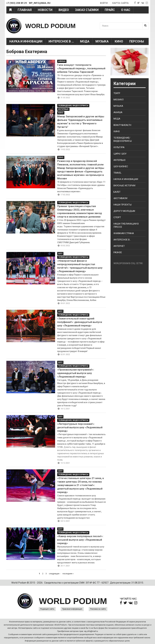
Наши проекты (123, 205)
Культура (119, 147)
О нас (126, 10)
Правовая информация (72, 609)
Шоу (60, 253)
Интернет (119, 246)
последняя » (68, 574)
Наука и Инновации (26, 41)
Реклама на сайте (98, 609)
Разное (118, 252)
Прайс (110, 10)
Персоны (137, 41)
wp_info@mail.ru (91, 631)
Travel (118, 173)
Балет (117, 192)
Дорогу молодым (124, 211)
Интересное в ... (61, 41)
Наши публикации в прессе (126, 225)
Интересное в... (122, 240)
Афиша (62, 61)
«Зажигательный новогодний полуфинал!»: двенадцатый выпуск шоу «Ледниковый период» (80, 322)
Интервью (63, 109)
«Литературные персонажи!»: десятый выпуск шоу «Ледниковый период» (80, 427)
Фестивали (120, 198)
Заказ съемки (87, 10)
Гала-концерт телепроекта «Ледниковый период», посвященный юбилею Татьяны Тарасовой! (81, 68)
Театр (117, 93)
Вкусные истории (124, 186)
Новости (45, 10)
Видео (64, 10)
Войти (104, 3)
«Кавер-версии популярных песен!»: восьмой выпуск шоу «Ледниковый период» (80, 540)
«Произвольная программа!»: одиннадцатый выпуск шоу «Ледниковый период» (76, 373)
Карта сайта (120, 3)
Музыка (102, 41)
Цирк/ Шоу (120, 154)
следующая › (55, 574)
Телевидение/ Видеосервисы (73, 106)
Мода (85, 41)
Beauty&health (122, 125)
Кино (119, 41)
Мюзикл (119, 100)
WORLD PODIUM (53, 26)
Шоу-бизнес (121, 166)
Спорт (117, 217)
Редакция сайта (47, 609)
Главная (25, 10)
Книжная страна (124, 233)
